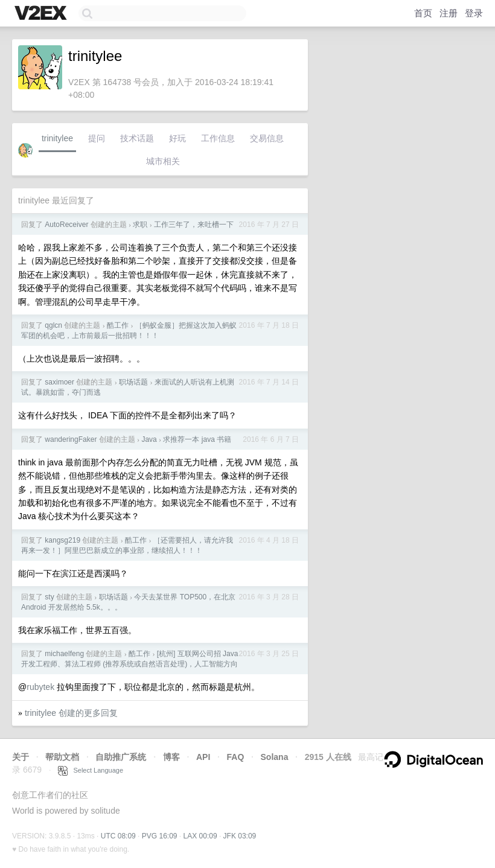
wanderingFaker (71, 439)
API (203, 757)
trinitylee (57, 138)
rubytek (40, 687)
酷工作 (118, 325)
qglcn (53, 325)
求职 (140, 225)
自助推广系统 (121, 757)
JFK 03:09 (240, 836)
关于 (21, 757)
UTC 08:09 (118, 836)
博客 (171, 757)
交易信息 (267, 138)
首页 (423, 13)
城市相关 (163, 161)
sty (49, 597)
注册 (449, 13)
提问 (97, 138)
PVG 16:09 (160, 836)
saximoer (59, 382)
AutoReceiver (66, 225)
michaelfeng (64, 654)
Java (149, 439)
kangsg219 (62, 540)
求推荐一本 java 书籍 (197, 439)
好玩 (177, 138)
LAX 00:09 (200, 836)
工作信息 (218, 138)
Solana (275, 757)
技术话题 (137, 138)
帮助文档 (62, 757)
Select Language (91, 770)
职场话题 (133, 382)
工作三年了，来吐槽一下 (194, 225)
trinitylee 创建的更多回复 (71, 713)
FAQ (236, 757)
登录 (474, 13)
